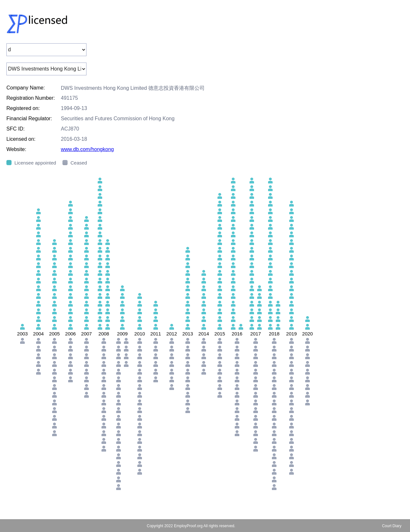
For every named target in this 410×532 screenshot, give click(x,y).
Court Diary (392, 526)
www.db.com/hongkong (87, 149)
